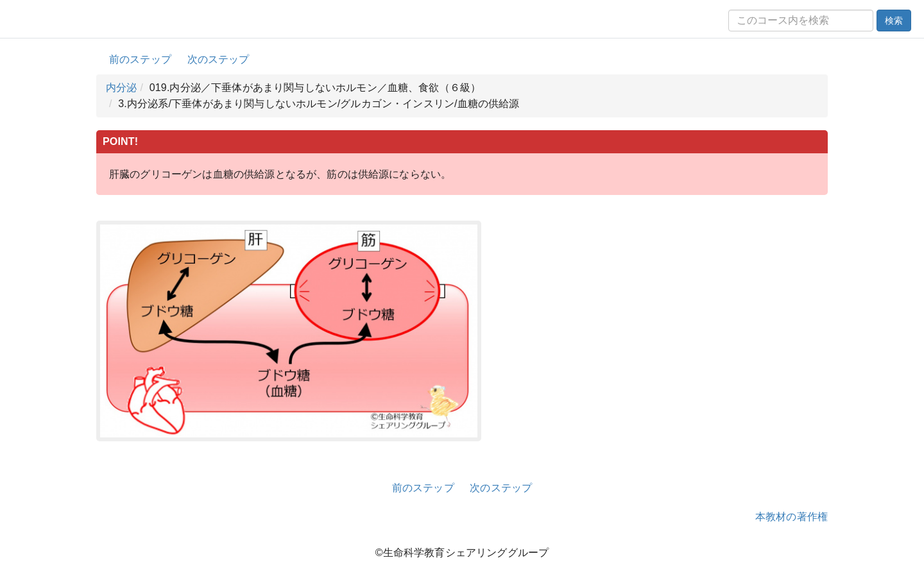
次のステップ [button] (218, 59)
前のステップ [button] (140, 59)
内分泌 (121, 88)
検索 (894, 21)
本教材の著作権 (791, 517)
